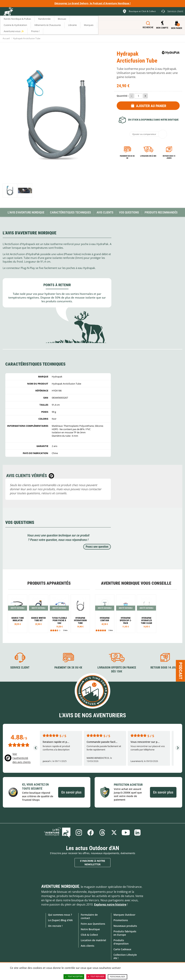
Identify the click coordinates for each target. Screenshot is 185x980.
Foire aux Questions (93, 924)
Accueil (6, 38)
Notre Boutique (90, 929)
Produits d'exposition (121, 942)
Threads (102, 833)
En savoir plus (71, 792)
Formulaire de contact (89, 916)
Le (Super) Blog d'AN (60, 920)
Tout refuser (96, 977)
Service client (20, 668)
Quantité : (123, 96)
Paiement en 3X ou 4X (127, 157)
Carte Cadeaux (122, 949)
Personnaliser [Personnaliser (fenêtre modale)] (117, 977)
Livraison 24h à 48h (148, 156)
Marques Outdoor (124, 915)
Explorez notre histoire (110, 904)
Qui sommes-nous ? (60, 915)
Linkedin (138, 833)
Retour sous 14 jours (169, 157)
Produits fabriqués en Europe (125, 933)
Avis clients (88, 946)
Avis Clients (105, 212)
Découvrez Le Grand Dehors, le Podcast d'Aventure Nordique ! (92, 3)
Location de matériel (93, 940)
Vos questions (129, 212)
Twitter (114, 833)
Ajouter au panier (151, 106)
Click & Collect (89, 935)
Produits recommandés (161, 212)
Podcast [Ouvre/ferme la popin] (181, 671)
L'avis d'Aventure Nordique (26, 212)
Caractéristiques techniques (70, 212)
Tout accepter (74, 977)
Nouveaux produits (125, 926)
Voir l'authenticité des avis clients (22, 758)
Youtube (126, 833)
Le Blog (57, 833)
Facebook (91, 833)
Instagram (79, 833)
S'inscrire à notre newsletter (93, 863)
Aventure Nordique (60, 886)
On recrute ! (55, 926)
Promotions (121, 920)
